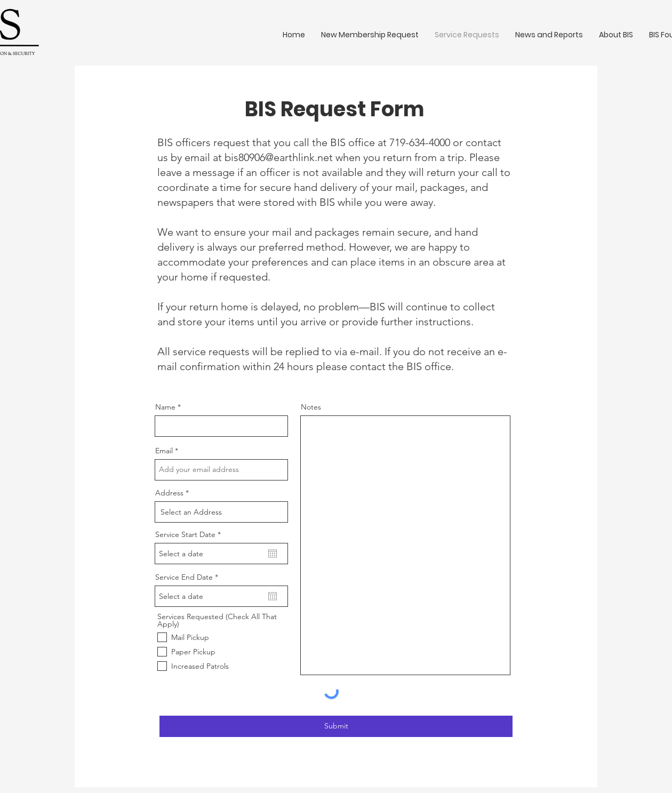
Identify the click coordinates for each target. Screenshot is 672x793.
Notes (311, 407)
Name (165, 407)
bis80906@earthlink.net (279, 157)
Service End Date (189, 577)
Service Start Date (190, 534)
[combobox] (221, 512)
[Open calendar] (273, 554)
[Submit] (336, 726)
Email (164, 451)
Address (169, 493)
